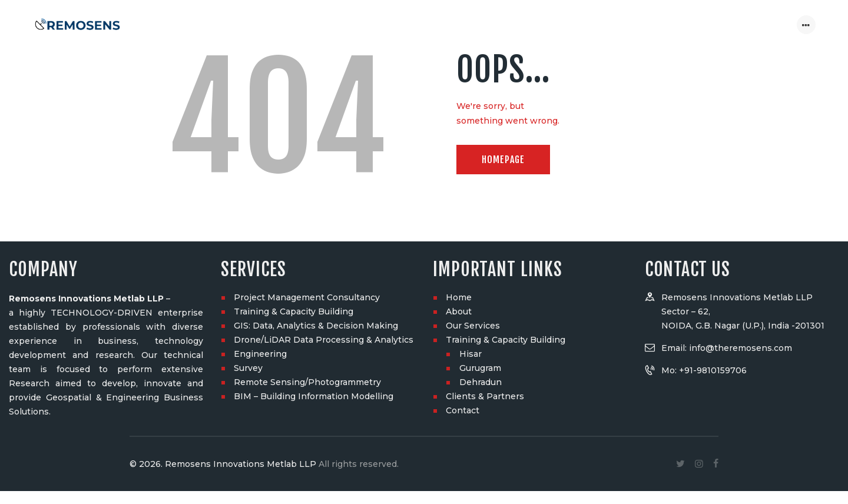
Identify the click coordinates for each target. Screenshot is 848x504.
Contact (463, 221)
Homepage (503, 160)
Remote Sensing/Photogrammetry (307, 193)
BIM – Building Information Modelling (314, 207)
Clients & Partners (485, 207)
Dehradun (481, 193)
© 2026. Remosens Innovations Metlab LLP (223, 274)
